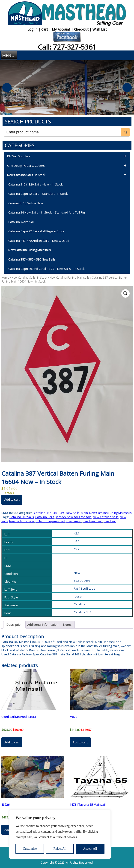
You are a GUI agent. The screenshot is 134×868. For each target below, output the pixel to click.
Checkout (82, 29)
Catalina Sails (45, 517)
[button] (125, 293)
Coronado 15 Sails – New (26, 203)
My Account (61, 29)
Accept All (90, 849)
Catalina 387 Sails (22, 517)
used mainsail (92, 521)
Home (5, 278)
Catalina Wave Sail (21, 222)
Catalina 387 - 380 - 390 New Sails (57, 513)
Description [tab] (14, 625)
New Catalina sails (106, 517)
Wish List (100, 29)
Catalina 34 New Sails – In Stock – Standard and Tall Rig (46, 212)
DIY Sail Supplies (67, 156)
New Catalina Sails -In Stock (67, 175)
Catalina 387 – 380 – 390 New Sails (32, 259)
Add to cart (12, 500)
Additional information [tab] (43, 625)
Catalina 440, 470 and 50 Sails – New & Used (39, 241)
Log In (33, 29)
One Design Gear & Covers (67, 166)
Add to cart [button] (12, 742)
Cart (45, 29)
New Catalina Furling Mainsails (30, 250)
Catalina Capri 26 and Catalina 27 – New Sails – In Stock (46, 269)
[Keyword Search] (62, 132)
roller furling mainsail (50, 521)
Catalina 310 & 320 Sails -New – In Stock (36, 184)
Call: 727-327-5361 (67, 47)
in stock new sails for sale (74, 517)
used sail (110, 521)
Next (127, 88)
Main (84, 513)
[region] (60, 834)
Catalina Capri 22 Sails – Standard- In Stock (38, 194)
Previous (7, 88)
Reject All (60, 849)
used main (74, 521)
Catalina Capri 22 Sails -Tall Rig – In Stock (36, 231)
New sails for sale (22, 521)
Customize (30, 849)
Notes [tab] (67, 625)
